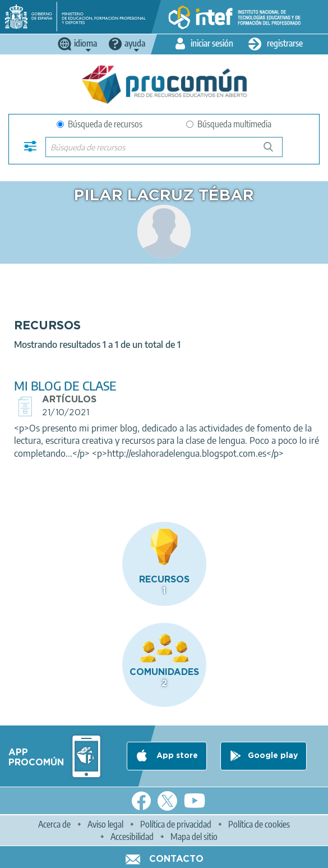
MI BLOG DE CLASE (65, 386)
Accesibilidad (132, 837)
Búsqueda (274, 151)
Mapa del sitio (194, 837)
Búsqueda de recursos (100, 124)
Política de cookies (259, 824)
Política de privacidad (176, 824)
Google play (273, 756)
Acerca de (54, 824)
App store (176, 756)
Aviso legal (105, 824)
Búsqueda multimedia (229, 124)
